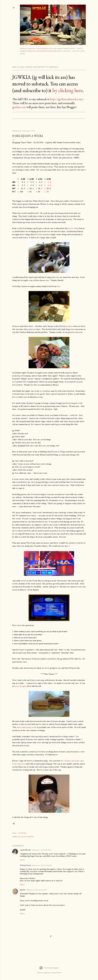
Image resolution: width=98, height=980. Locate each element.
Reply (22, 860)
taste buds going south (27, 727)
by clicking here (68, 90)
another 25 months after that (50, 51)
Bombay (69, 326)
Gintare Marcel (56, 973)
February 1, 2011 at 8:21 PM (42, 850)
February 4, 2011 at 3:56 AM (42, 865)
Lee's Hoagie (20, 686)
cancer (24, 837)
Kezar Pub (73, 228)
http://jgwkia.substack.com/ (67, 99)
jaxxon (23, 890)
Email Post (22, 833)
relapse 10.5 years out (28, 51)
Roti (58, 286)
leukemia (30, 837)
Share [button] (14, 833)
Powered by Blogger (49, 968)
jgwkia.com (19, 107)
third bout (44, 48)
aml (19, 837)
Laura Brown (26, 850)
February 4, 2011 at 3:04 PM (37, 890)
